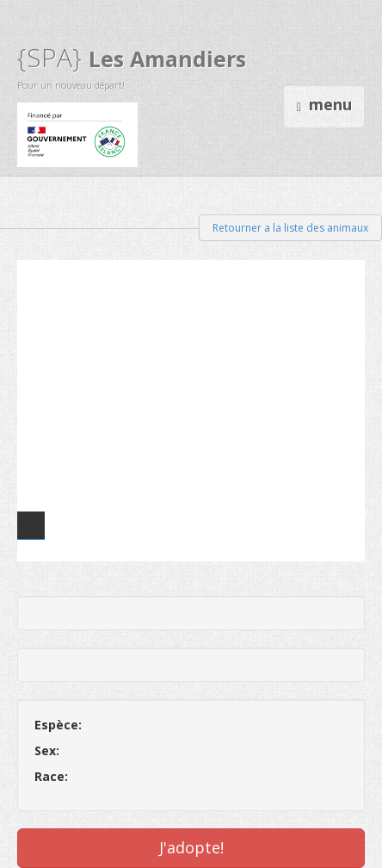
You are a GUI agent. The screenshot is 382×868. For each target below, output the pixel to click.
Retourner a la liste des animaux (290, 228)
